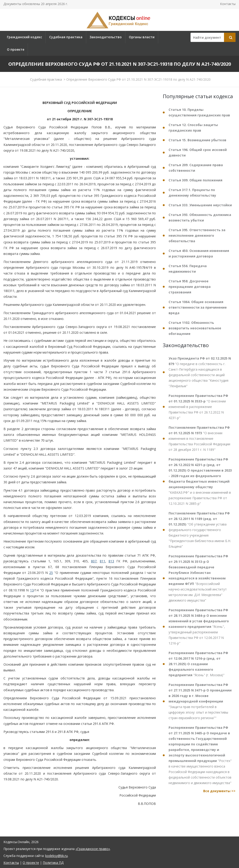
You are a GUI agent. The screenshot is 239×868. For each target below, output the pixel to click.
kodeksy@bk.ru (56, 856)
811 (103, 561)
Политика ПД (53, 863)
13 (32, 590)
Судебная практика (66, 37)
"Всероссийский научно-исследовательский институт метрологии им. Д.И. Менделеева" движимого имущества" (198, 578)
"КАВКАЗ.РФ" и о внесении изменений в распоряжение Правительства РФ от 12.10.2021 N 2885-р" (200, 481)
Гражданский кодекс (24, 37)
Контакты (228, 4)
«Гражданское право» (93, 849)
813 (111, 561)
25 (51, 573)
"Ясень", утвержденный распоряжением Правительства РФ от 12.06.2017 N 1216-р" (199, 627)
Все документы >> (219, 791)
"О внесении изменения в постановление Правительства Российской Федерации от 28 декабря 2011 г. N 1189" (199, 438)
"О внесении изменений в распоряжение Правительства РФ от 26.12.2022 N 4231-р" (198, 407)
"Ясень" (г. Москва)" (198, 664)
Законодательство (106, 37)
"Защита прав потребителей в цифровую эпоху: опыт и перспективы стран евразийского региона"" (200, 701)
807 (94, 561)
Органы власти (142, 37)
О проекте (16, 49)
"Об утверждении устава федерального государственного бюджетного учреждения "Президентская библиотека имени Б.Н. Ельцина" (200, 530)
